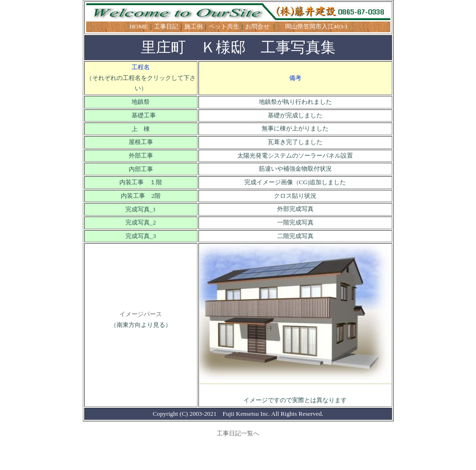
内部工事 (141, 169)
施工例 (194, 26)
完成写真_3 (141, 236)
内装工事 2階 (141, 196)
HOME (139, 26)
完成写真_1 (141, 209)
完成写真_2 (141, 222)
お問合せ (257, 26)
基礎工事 (141, 115)
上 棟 (141, 129)
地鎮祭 (141, 102)
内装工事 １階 (141, 182)
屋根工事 (141, 142)
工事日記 (166, 26)
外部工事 (141, 155)
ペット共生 (224, 26)
